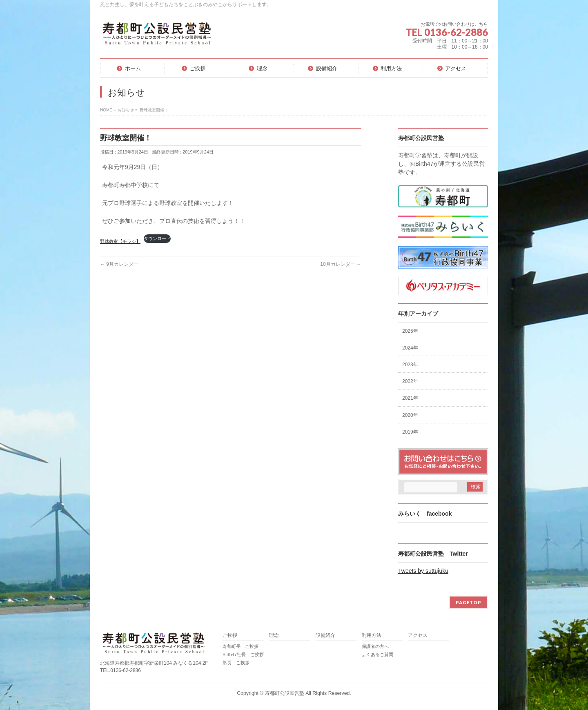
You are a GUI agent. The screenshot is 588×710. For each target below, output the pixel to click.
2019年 (410, 432)
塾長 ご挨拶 (236, 663)
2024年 (410, 348)
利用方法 (372, 635)
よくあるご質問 (378, 654)
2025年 (410, 331)
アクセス (418, 635)
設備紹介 (325, 635)
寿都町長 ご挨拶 (241, 646)
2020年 (410, 415)
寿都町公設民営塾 (285, 693)
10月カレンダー (341, 264)
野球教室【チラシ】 (120, 241)
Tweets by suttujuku (423, 571)
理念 (274, 635)
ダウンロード (157, 238)
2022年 (410, 381)
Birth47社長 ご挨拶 (243, 654)
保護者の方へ (375, 646)
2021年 (410, 398)
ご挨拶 (230, 635)
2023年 (410, 365)
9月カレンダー (119, 264)
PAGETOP (469, 602)
